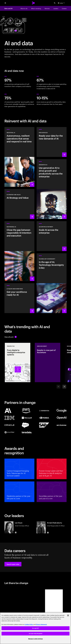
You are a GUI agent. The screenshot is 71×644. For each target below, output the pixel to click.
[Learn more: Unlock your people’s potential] (19, 298)
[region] (35, 628)
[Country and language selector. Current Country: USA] (61, 3)
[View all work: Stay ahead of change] (10, 337)
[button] (13, 564)
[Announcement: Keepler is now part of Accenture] (48, 362)
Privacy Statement (41, 624)
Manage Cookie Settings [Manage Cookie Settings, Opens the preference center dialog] (36, 639)
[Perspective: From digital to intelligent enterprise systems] (18, 362)
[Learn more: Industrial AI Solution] (19, 157)
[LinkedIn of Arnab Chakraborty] (48, 533)
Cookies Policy (29, 624)
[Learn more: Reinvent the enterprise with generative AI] (52, 189)
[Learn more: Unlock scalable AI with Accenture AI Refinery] (52, 236)
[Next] (64, 387)
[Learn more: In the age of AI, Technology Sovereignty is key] (52, 283)
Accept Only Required (36, 634)
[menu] (5, 3)
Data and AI (8, 8)
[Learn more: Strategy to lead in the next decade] (19, 204)
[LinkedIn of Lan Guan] (16, 533)
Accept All (35, 628)
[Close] (68, 615)
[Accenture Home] (33, 3)
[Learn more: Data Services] (52, 142)
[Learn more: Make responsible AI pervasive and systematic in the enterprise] (19, 251)
